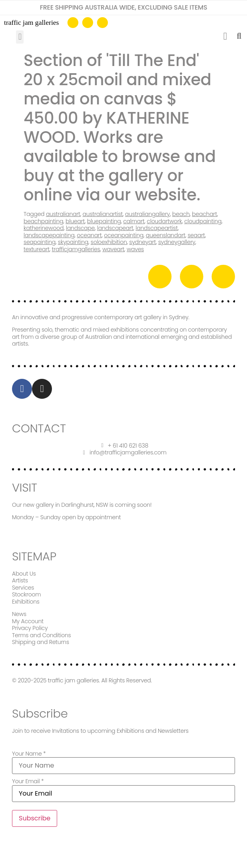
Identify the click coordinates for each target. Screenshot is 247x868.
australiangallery (147, 214)
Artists (20, 580)
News (19, 614)
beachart (204, 214)
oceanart (89, 235)
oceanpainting (124, 235)
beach (181, 214)
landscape (80, 228)
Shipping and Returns (41, 642)
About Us (24, 574)
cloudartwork (164, 221)
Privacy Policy (30, 628)
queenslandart (166, 235)
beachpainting (43, 221)
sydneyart (142, 242)
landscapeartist (156, 228)
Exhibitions (26, 602)
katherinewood (44, 228)
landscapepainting (49, 235)
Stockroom (26, 594)
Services (23, 588)
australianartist (103, 214)
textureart (37, 249)
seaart (196, 235)
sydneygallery (177, 242)
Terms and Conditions (41, 635)
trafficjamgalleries (76, 249)
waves (135, 249)
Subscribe (35, 818)
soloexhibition (109, 242)
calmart (134, 221)
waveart (113, 249)
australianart (63, 214)
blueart (75, 221)
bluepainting (104, 221)
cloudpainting (203, 221)
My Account (28, 621)
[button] (20, 37)
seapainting (40, 242)
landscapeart (115, 228)
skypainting (73, 242)
